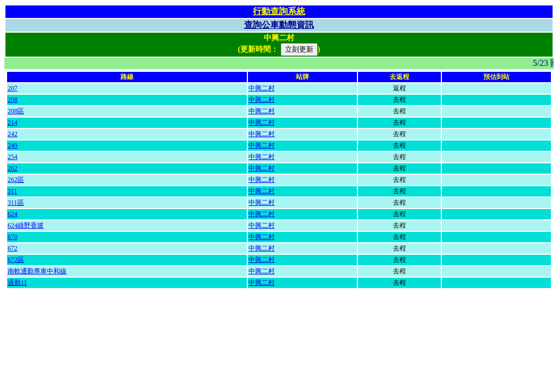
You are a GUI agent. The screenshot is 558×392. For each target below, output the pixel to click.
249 (13, 145)
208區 (16, 111)
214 (13, 122)
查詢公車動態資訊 (279, 25)
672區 (16, 260)
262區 (16, 180)
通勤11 (17, 283)
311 (13, 191)
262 (13, 168)
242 (13, 134)
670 (13, 237)
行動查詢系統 (279, 11)
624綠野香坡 (26, 225)
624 (13, 214)
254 (13, 157)
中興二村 (262, 88)
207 (13, 88)
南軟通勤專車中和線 (37, 271)
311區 (16, 203)
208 (13, 100)
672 (13, 248)
